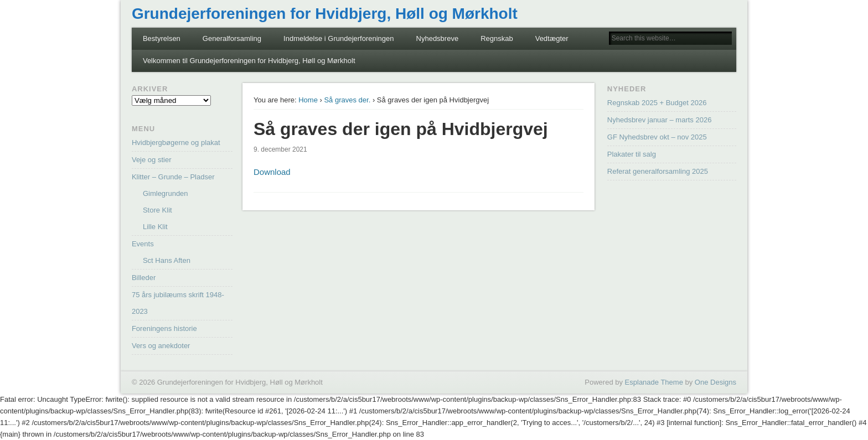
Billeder (144, 278)
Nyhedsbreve (438, 38)
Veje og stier (152, 160)
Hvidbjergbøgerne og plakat (176, 143)
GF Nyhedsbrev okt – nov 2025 (657, 137)
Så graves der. (347, 100)
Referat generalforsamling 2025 (658, 171)
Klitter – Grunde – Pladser (173, 177)
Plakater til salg (632, 154)
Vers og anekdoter (161, 346)
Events (143, 244)
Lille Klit (155, 227)
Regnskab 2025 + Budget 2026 (657, 103)
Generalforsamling (232, 38)
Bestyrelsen (162, 38)
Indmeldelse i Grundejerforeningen (339, 38)
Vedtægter (552, 38)
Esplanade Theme (654, 382)
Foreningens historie (164, 328)
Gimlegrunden (166, 193)
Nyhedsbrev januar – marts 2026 (660, 120)
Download (272, 172)
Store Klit (157, 210)
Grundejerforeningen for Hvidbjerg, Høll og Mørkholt (325, 14)
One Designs (715, 382)
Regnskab (497, 38)
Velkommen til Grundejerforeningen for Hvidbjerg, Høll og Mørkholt (249, 61)
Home (308, 100)
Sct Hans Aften (167, 260)
